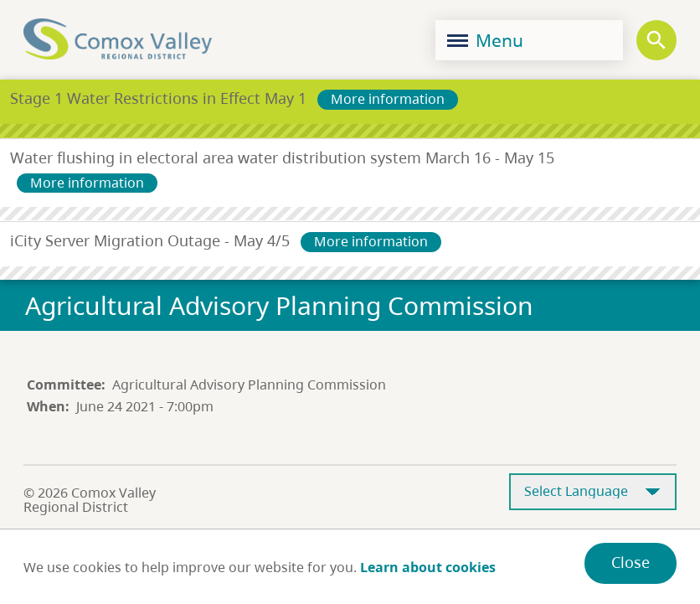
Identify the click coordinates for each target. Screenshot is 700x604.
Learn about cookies (428, 567)
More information (388, 99)
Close (631, 562)
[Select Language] (593, 492)
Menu (485, 40)
